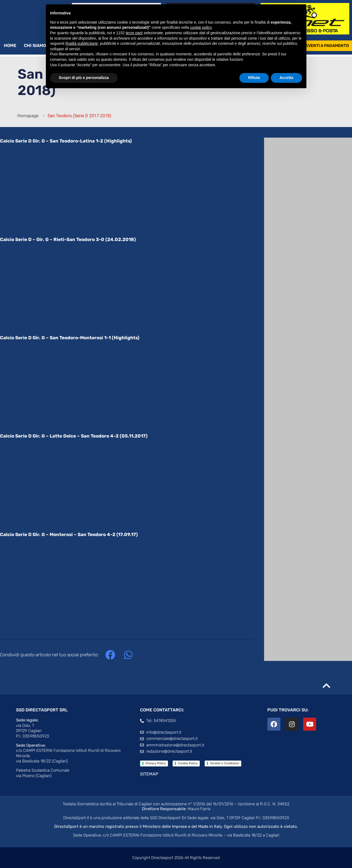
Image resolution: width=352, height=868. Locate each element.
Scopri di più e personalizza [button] (84, 78)
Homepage (28, 116)
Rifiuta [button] (254, 78)
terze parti (134, 33)
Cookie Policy (188, 764)
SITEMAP (149, 774)
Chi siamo (38, 46)
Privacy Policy (156, 764)
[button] (110, 655)
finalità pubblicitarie (82, 43)
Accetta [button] (286, 78)
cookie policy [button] (201, 27)
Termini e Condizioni (225, 764)
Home (10, 46)
